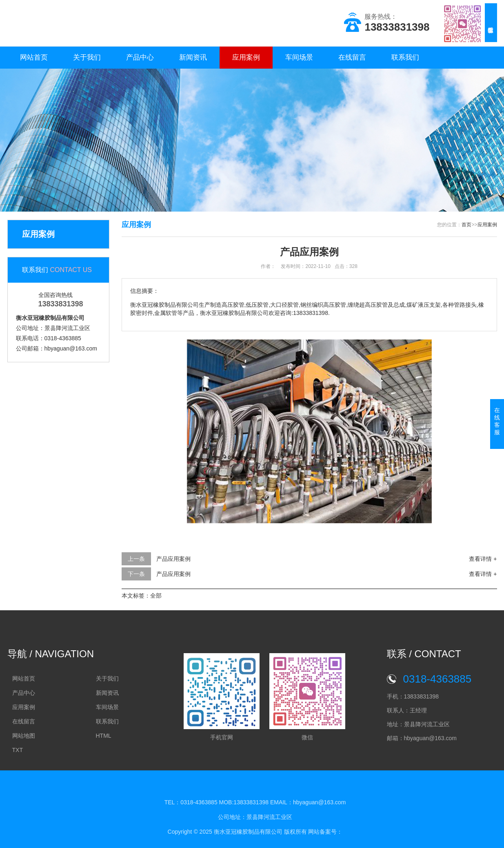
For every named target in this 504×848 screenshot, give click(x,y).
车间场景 (299, 57)
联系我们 (405, 57)
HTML (104, 736)
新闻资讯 (193, 57)
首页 (466, 225)
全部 (156, 596)
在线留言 (352, 57)
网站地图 (24, 736)
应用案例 (246, 57)
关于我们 (87, 57)
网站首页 (34, 57)
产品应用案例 (173, 559)
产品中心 (140, 57)
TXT (18, 750)
